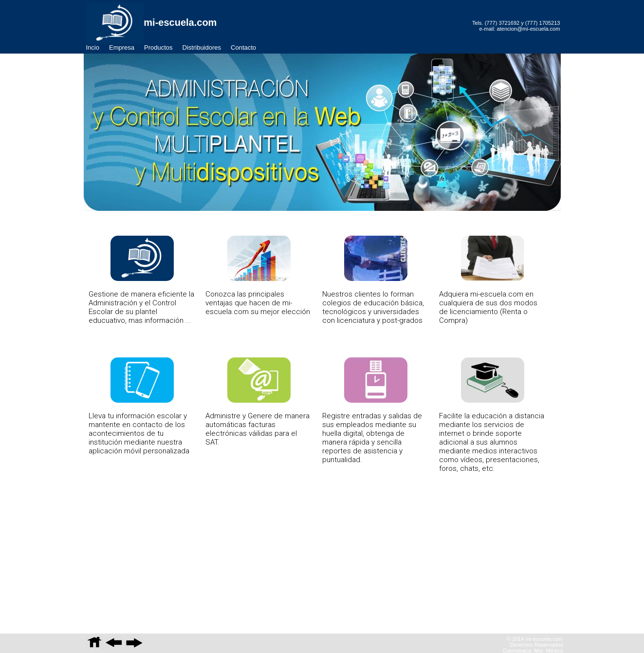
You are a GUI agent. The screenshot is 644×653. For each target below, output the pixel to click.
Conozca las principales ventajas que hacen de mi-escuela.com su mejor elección (258, 276)
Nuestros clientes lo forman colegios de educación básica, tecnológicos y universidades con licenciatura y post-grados (373, 280)
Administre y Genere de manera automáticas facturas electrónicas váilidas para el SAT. (258, 402)
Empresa (122, 47)
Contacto (243, 47)
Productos (158, 47)
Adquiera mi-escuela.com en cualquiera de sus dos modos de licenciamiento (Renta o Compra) (488, 280)
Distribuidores (202, 47)
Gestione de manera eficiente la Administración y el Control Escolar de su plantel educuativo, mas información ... (141, 280)
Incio (93, 47)
